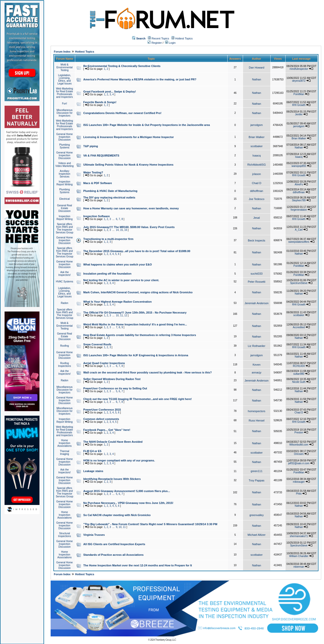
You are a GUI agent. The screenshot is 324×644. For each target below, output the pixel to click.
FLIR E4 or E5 (92, 451)
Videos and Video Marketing (65, 165)
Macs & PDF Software (98, 183)
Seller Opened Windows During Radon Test (112, 379)
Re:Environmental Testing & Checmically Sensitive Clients (122, 66)
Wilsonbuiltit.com (299, 445)
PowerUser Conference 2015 (102, 410)
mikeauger (299, 482)
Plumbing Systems (65, 146)
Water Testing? (93, 172)
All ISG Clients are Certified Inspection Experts (114, 544)
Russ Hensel (256, 420)
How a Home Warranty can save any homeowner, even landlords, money (131, 208)
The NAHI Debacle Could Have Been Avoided (113, 442)
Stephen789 (299, 200)
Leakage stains (93, 471)
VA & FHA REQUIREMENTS (101, 156)
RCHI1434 (299, 366)
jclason (256, 174)
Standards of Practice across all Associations (113, 555)
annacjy (257, 372)
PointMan (299, 94)
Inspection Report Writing (65, 183)
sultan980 (299, 374)
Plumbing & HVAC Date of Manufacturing (110, 191)
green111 (257, 471)
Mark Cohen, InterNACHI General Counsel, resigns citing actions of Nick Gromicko (138, 292)
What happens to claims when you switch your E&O (118, 264)
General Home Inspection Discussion (64, 137)
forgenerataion (299, 210)
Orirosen (299, 454)
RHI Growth (299, 105)
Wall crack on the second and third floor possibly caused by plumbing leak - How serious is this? (148, 372)
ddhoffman (257, 191)
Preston (299, 432)
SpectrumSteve (299, 283)
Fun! (65, 104)
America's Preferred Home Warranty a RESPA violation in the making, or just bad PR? (140, 79)
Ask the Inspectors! (64, 274)
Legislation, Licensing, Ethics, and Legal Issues (65, 79)
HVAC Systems (65, 282)
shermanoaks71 (299, 536)
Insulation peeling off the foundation (107, 274)
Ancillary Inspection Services (65, 174)
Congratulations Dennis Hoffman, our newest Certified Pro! (122, 113)
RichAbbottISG (257, 165)
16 (126, 230)
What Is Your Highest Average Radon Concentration (117, 302)
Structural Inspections (65, 535)
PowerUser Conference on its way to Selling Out (115, 388)
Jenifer (299, 114)
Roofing (65, 346)
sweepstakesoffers (299, 242)
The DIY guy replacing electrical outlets (109, 197)
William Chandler (299, 556)
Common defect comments (101, 419)
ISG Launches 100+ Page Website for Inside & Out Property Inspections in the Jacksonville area (147, 125)
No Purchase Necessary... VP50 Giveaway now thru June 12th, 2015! (128, 503)
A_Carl (299, 230)
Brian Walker (257, 137)
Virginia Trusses (94, 535)
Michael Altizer (257, 535)
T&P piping (91, 146)
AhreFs (299, 184)
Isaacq (256, 156)
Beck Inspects (256, 240)
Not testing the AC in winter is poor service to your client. (121, 280)
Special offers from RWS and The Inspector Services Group (64, 228)
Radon (64, 303)
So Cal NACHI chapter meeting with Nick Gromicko (117, 515)
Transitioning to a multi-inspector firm (108, 239)
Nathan (257, 79)
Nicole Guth (299, 382)
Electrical (65, 199)
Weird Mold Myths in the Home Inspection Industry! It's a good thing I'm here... (135, 324)
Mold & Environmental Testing (65, 67)
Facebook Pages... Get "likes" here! (107, 430)
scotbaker (257, 146)
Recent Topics (160, 38)
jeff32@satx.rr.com (299, 463)
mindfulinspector (299, 69)
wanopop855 (299, 166)
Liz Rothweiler (257, 346)
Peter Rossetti (257, 282)
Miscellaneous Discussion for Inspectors (64, 113)
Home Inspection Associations (65, 443)
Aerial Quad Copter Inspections (104, 363)
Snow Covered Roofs (97, 344)
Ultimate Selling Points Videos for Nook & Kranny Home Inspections (128, 165)
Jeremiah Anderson (257, 303)
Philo (299, 494)
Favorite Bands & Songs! (100, 102)
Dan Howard (257, 68)
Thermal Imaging (65, 453)
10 (117, 315)
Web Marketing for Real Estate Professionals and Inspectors (64, 93)
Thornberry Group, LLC (166, 640)
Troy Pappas (257, 480)
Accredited (299, 327)
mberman (299, 567)
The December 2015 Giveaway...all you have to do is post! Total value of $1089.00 (137, 251)
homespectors (257, 411)
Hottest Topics (184, 38)
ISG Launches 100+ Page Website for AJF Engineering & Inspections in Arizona (136, 355)
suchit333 (257, 274)
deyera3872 (299, 81)
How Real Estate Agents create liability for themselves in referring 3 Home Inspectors (140, 335)
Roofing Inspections (65, 365)
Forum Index (62, 52)
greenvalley (256, 515)
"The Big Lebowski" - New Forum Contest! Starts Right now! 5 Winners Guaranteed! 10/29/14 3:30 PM (150, 524)
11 (121, 315)
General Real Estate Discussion (64, 208)
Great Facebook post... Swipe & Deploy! (110, 92)
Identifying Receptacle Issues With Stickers (112, 479)
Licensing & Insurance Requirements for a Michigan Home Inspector (129, 137)
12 (126, 315)
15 (121, 230)
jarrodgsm (257, 125)
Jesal (257, 218)
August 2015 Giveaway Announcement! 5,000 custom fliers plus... (127, 491)
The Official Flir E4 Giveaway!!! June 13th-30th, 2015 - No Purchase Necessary (135, 313)
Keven (257, 365)
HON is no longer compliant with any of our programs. (119, 460)
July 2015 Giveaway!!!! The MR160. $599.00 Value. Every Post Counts (129, 227)
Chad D (257, 183)
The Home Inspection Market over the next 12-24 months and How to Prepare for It (138, 565)
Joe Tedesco (257, 199)
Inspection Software (97, 216)
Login (170, 43)
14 (117, 230)
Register (155, 43)
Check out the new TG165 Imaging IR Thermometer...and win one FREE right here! (137, 399)
